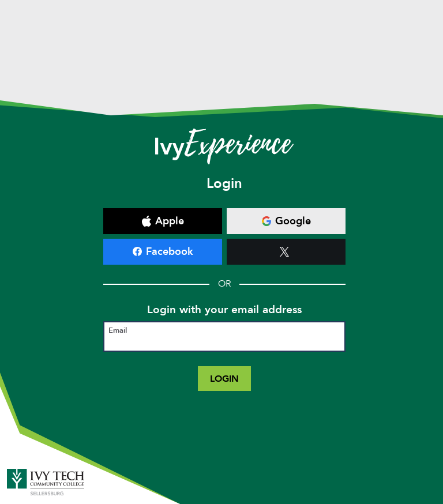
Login (224, 379)
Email (118, 331)
